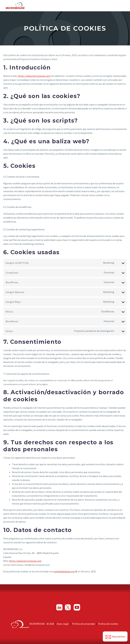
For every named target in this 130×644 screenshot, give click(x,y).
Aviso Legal (63, 624)
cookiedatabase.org (64, 571)
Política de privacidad (83, 624)
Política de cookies (108, 624)
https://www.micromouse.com (34, 76)
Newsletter (115, 637)
